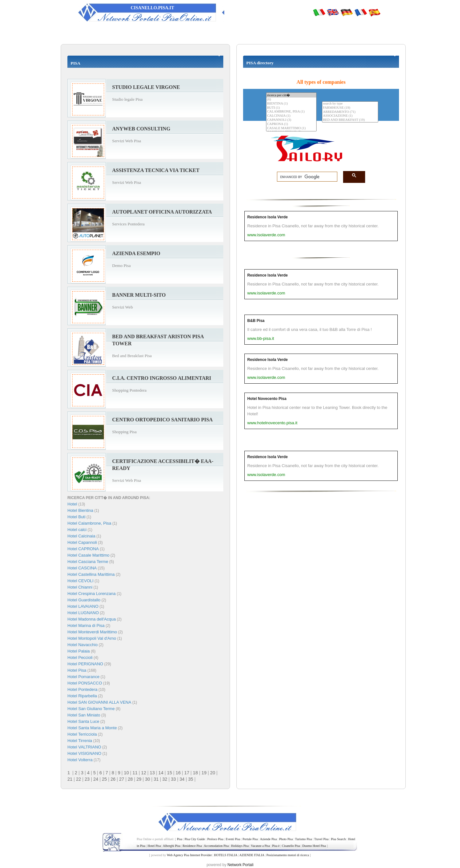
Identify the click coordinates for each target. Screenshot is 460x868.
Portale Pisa (250, 839)
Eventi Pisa (233, 839)
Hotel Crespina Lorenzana (92, 594)
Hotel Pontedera (82, 689)
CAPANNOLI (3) (291, 120)
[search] (305, 177)
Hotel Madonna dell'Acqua (92, 619)
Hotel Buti (76, 517)
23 (87, 779)
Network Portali (240, 865)
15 (170, 773)
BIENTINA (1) (291, 104)
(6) (291, 100)
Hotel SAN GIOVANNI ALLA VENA (99, 702)
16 (178, 773)
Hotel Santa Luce (83, 721)
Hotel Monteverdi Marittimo (92, 632)
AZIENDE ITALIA (252, 855)
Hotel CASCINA (82, 568)
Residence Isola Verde (268, 217)
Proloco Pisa (215, 839)
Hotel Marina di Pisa (86, 626)
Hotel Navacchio (83, 645)
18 (195, 773)
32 (165, 779)
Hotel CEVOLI (80, 581)
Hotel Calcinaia (81, 536)
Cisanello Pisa (291, 846)
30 (148, 779)
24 (96, 779)
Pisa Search (338, 839)
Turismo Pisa (303, 839)
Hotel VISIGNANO (84, 753)
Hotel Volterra (80, 760)
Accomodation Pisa (216, 846)
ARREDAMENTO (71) (350, 112)
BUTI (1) (291, 108)
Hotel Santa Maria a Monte (92, 728)
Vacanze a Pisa (260, 846)
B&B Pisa (256, 321)
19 (204, 773)
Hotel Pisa (77, 670)
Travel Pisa (321, 839)
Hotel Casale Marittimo (88, 555)
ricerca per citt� (291, 95)
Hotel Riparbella (82, 696)
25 (104, 779)
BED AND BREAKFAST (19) (350, 120)
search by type (350, 104)
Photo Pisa (286, 839)
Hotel (73, 504)
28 (130, 779)
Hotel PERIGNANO (85, 664)
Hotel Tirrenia (80, 741)
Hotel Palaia (79, 651)
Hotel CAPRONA (83, 549)
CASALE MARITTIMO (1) (291, 128)
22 (79, 779)
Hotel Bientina (80, 510)
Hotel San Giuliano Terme (91, 709)
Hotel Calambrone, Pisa (89, 523)
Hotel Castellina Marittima (91, 574)
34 (182, 779)
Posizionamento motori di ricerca (288, 855)
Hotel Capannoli (82, 542)
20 (213, 773)
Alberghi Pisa (172, 846)
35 (191, 779)
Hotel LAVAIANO (83, 606)
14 (161, 773)
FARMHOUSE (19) (350, 108)
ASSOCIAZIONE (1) (350, 116)
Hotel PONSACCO (85, 683)
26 (113, 779)
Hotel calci (77, 530)
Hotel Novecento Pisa (267, 399)
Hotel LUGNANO (83, 613)
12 (144, 773)
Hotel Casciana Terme (88, 562)
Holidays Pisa (240, 846)
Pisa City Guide (195, 839)
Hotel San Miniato (84, 715)
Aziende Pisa (268, 839)
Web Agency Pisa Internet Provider (189, 855)
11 (135, 773)
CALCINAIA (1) (291, 116)
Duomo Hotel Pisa (314, 846)
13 (152, 773)
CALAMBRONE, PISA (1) (291, 112)
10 (126, 773)
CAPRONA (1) (291, 124)
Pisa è (276, 846)
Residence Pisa (192, 846)
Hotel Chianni (80, 587)
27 (122, 779)
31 (156, 779)
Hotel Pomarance (83, 677)
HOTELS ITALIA (226, 855)
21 (70, 779)
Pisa (180, 839)
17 (187, 773)
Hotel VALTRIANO (84, 747)
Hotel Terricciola (82, 734)
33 (173, 779)
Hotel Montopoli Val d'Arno (92, 638)
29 (139, 779)
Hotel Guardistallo (84, 600)
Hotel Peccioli (80, 657)
